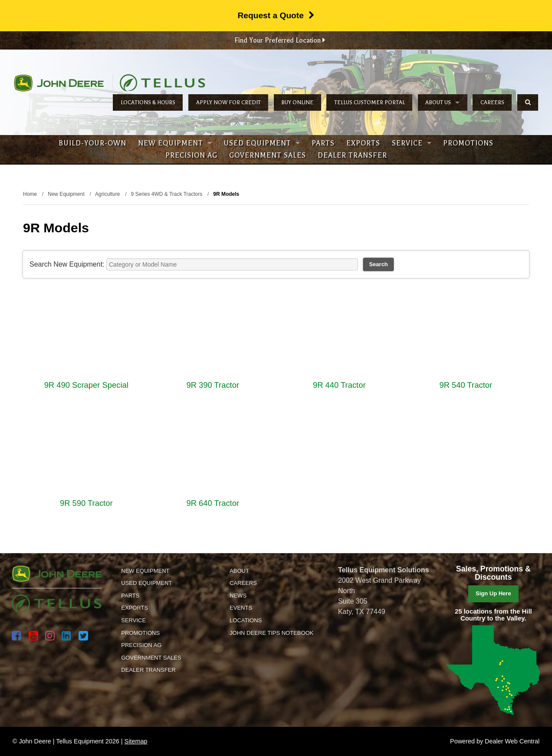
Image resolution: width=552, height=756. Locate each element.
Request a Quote (276, 15)
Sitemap (136, 741)
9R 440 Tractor (339, 385)
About (239, 571)
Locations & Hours (148, 102)
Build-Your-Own (92, 143)
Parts (323, 143)
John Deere (59, 83)
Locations (246, 620)
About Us (442, 102)
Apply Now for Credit (228, 102)
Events (241, 608)
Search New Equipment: (67, 264)
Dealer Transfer (352, 155)
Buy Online (297, 102)
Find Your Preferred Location (280, 40)
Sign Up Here (493, 593)
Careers (492, 102)
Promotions (468, 143)
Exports (363, 143)
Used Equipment (262, 143)
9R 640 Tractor (213, 503)
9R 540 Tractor (466, 385)
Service (412, 143)
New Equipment (175, 143)
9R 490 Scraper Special (86, 385)
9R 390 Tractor (213, 385)
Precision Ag (191, 155)
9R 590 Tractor (86, 503)
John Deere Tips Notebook (271, 633)
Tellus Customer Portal (370, 102)
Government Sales (268, 155)
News (238, 596)
